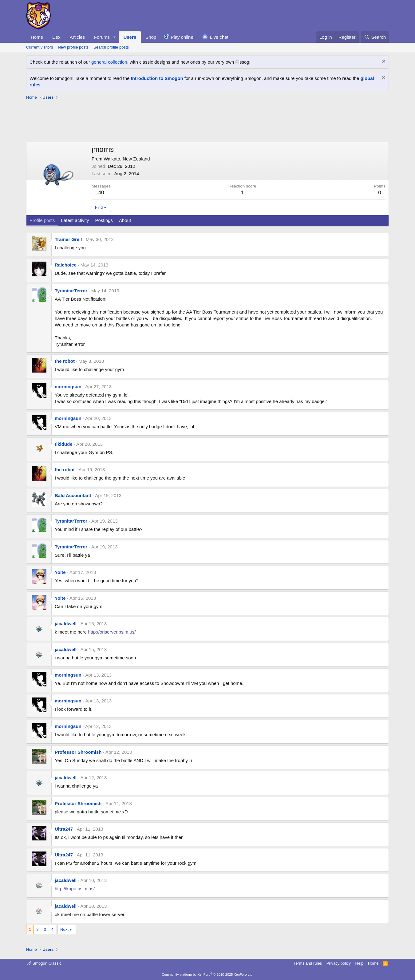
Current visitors (40, 47)
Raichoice (66, 265)
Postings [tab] (104, 220)
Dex (56, 37)
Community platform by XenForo (207, 974)
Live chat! (220, 37)
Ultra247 (64, 829)
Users (130, 37)
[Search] (375, 37)
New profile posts (73, 47)
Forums (102, 37)
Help (360, 963)
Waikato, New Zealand (127, 159)
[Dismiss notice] (383, 62)
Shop (151, 37)
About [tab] (125, 220)
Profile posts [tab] (42, 220)
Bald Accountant (73, 495)
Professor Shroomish (78, 752)
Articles (77, 37)
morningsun (68, 387)
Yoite (60, 572)
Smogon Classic (44, 963)
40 (101, 193)
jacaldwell (66, 624)
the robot (65, 361)
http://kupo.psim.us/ (75, 889)
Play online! (183, 37)
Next (64, 929)
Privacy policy (339, 963)
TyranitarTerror (71, 291)
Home (37, 37)
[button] (115, 37)
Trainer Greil (68, 239)
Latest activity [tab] (75, 220)
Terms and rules (308, 963)
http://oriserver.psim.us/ (112, 632)
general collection (109, 62)
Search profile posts (111, 47)
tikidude (64, 444)
